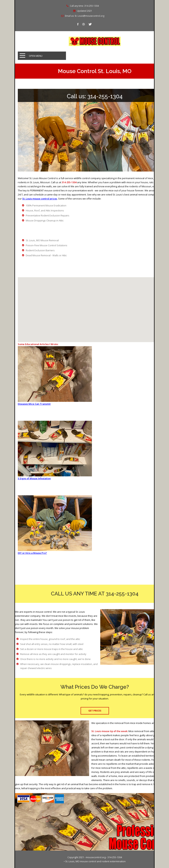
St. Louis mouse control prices (40, 199)
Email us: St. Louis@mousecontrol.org (85, 16)
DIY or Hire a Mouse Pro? (32, 553)
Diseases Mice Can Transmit (34, 404)
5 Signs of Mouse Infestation (34, 478)
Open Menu (36, 56)
